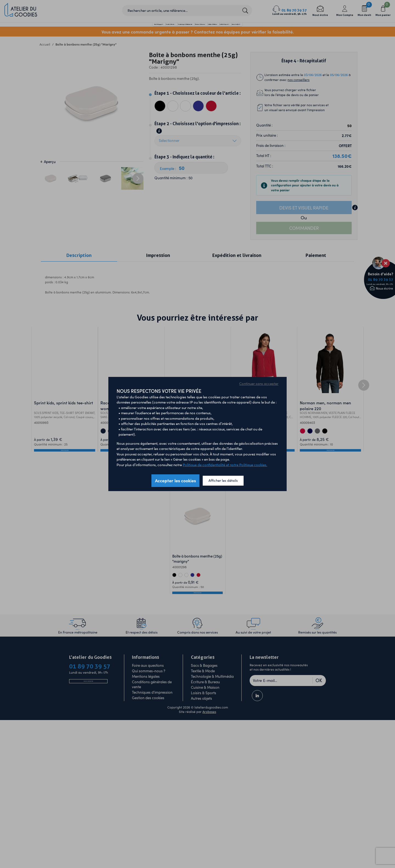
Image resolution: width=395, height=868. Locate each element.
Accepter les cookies (175, 480)
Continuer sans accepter (259, 383)
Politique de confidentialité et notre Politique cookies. (225, 465)
